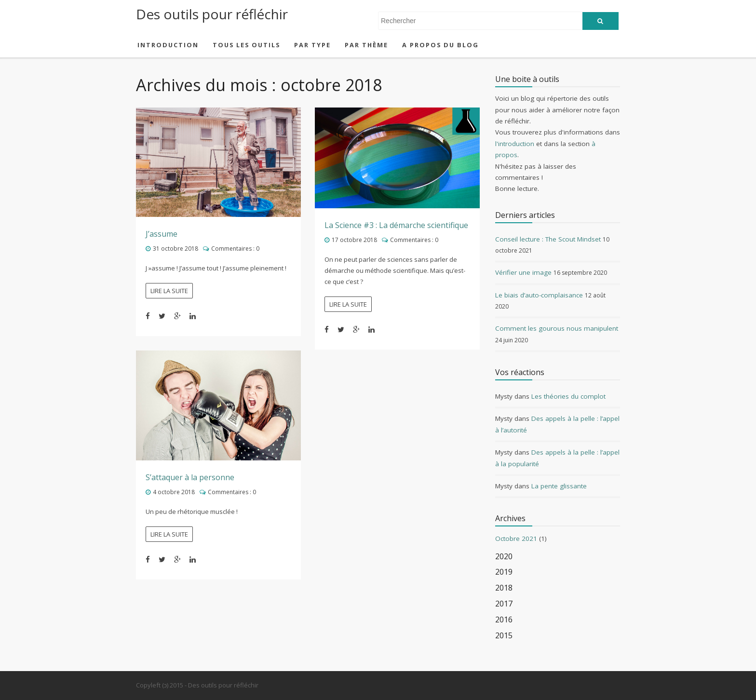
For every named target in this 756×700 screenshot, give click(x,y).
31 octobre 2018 (175, 249)
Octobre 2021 (516, 538)
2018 (504, 588)
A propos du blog (440, 45)
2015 (504, 636)
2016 (504, 620)
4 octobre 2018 (174, 492)
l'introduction (515, 144)
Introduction (168, 45)
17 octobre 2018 (354, 240)
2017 (504, 604)
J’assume (162, 234)
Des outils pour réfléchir (212, 14)
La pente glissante (559, 486)
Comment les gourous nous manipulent (557, 328)
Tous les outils (246, 45)
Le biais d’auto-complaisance (539, 295)
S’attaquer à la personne (190, 477)
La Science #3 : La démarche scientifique (396, 225)
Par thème (366, 45)
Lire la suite (169, 291)
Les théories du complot (568, 396)
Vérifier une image (523, 272)
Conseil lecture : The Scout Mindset (548, 239)
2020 (504, 557)
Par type (312, 45)
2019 (504, 572)
